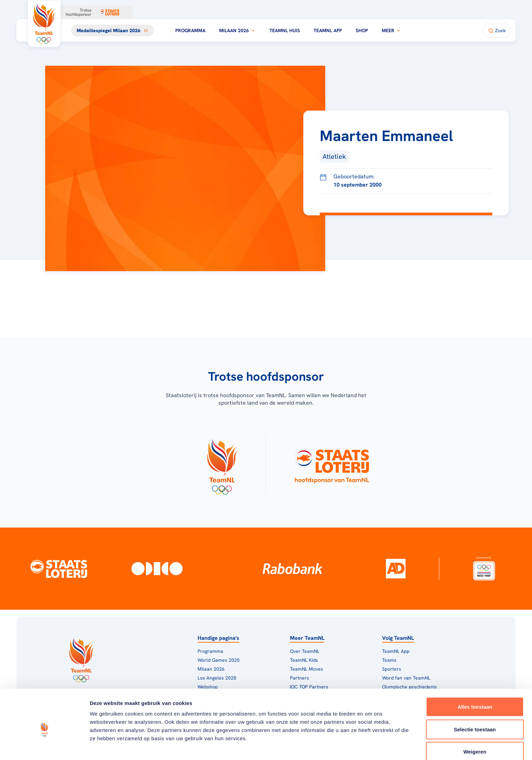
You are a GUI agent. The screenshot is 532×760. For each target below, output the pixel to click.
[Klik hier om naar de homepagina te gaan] (44, 24)
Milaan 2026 (237, 30)
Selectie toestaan (475, 698)
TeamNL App (328, 30)
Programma (190, 30)
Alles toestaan (475, 676)
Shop (362, 30)
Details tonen (370, 746)
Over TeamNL (305, 651)
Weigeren (475, 720)
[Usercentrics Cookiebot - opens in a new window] (44, 747)
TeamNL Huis (285, 30)
